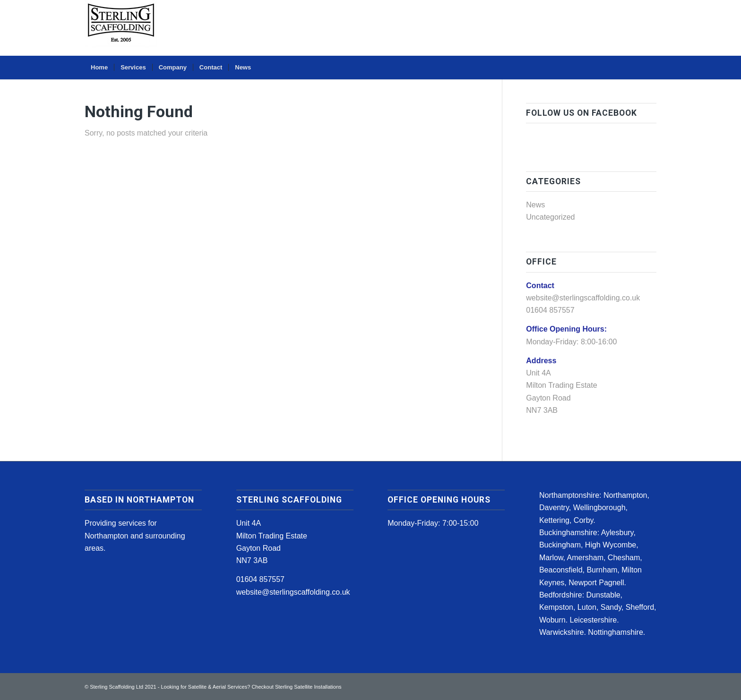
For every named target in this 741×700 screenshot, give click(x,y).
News (535, 205)
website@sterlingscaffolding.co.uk (583, 298)
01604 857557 (260, 579)
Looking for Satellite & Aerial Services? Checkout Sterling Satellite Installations (251, 687)
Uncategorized (550, 217)
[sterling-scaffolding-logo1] (121, 28)
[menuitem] (99, 68)
